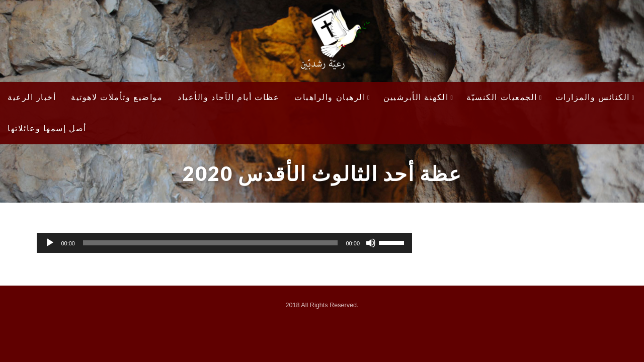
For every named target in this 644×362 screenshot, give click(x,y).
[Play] (50, 243)
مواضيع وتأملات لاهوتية (117, 97)
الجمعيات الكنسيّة (504, 97)
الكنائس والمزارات (595, 97)
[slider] (210, 243)
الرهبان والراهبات (332, 97)
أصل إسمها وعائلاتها (47, 128)
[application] (224, 243)
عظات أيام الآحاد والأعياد (228, 97)
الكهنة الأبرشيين (418, 97)
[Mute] (371, 243)
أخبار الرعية (32, 97)
